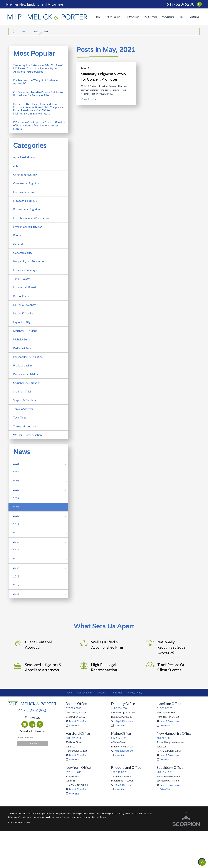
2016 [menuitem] (16, 550)
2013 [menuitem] (16, 576)
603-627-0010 (164, 738)
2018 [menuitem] (16, 533)
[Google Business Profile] (25, 724)
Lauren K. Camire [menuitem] (23, 313)
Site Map (118, 692)
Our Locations (168, 17)
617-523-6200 (181, 4)
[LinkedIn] (32, 724)
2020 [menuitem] (16, 516)
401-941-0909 (119, 772)
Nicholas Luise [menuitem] (22, 339)
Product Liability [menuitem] (23, 365)
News (182, 17)
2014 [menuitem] (16, 568)
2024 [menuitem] (16, 481)
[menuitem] (99, 17)
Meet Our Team (132, 17)
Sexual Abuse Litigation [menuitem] (27, 383)
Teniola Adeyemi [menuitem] (23, 409)
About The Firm (113, 17)
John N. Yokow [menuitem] (22, 279)
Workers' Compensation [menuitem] (28, 435)
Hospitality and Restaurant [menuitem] (29, 261)
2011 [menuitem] (16, 594)
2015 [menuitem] (16, 559)
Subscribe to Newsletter (33, 731)
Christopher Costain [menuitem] (25, 175)
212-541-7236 (73, 772)
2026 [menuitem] (16, 464)
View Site (74, 725)
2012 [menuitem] (16, 585)
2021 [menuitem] (16, 507)
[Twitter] (40, 724)
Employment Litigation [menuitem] (27, 209)
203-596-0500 (164, 772)
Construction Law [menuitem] (24, 192)
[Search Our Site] (199, 4)
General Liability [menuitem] (23, 253)
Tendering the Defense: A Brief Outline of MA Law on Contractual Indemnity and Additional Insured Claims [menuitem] (38, 68)
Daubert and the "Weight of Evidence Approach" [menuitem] (35, 82)
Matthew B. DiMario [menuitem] (25, 331)
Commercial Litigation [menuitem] (26, 183)
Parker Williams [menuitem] (22, 348)
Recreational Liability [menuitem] (26, 374)
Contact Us (194, 17)
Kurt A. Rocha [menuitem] (21, 296)
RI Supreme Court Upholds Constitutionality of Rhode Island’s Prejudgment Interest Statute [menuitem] (39, 125)
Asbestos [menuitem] (19, 166)
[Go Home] (13, 32)
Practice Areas (151, 17)
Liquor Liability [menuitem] (22, 322)
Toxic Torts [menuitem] (20, 418)
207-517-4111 (119, 738)
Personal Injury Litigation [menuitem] (28, 357)
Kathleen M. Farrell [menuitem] (25, 287)
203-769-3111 (73, 738)
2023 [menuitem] (16, 490)
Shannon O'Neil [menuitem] (22, 391)
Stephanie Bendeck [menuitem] (25, 400)
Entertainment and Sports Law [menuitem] (31, 218)
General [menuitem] (18, 244)
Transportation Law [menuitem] (25, 426)
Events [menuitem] (17, 235)
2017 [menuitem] (16, 542)
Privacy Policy (135, 692)
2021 (35, 32)
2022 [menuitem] (16, 498)
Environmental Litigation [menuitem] (28, 227)
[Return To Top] (202, 862)
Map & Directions (78, 721)
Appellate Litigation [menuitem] (25, 157)
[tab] (66, 464)
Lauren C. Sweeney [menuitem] (24, 305)
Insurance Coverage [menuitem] (25, 270)
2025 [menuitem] (16, 472)
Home (99, 17)
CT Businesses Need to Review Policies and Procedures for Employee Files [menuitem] (39, 94)
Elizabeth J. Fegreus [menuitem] (25, 201)
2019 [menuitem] (16, 524)
